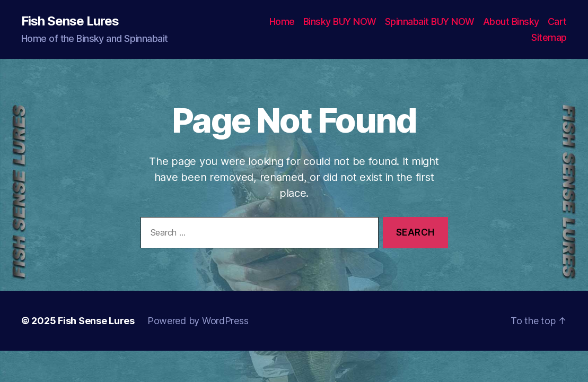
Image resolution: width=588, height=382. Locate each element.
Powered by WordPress (198, 321)
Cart (557, 21)
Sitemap (549, 37)
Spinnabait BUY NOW (430, 21)
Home (282, 21)
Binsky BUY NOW (340, 21)
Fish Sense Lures (70, 21)
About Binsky (511, 21)
